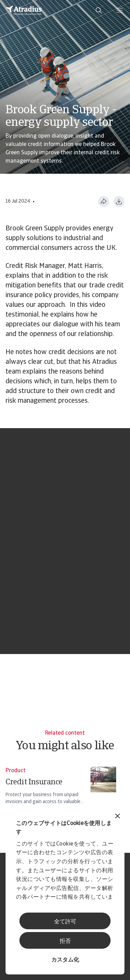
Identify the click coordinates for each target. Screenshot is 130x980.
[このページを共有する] (104, 202)
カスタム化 (65, 960)
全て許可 (65, 922)
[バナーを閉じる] (118, 817)
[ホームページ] (24, 10)
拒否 (65, 941)
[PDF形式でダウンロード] (119, 202)
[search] (99, 10)
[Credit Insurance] (61, 789)
